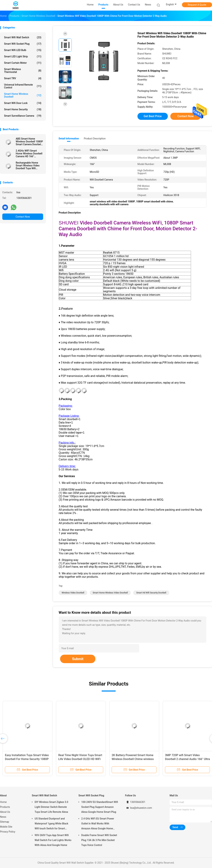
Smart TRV (23, 78)
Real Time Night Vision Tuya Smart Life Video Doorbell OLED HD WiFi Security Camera (80, 759)
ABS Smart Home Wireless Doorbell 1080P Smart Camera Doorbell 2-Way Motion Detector (29, 142)
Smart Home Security (23, 109)
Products (5, 807)
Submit (78, 659)
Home (3, 802)
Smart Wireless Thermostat (23, 71)
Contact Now (23, 217)
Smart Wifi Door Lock (23, 103)
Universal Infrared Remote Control (23, 86)
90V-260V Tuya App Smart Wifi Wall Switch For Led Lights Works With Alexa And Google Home (53, 840)
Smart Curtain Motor (23, 63)
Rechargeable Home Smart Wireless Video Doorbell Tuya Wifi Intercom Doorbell (28, 166)
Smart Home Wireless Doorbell (23, 95)
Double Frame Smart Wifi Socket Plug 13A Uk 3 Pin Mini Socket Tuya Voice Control (99, 840)
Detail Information (69, 139)
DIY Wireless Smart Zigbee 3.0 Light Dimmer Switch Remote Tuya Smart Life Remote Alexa (51, 807)
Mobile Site (6, 827)
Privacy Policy (8, 832)
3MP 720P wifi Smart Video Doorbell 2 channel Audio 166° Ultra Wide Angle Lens (187, 759)
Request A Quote (197, 5)
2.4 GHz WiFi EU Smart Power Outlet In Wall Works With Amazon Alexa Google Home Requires (98, 824)
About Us (5, 812)
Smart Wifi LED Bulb (23, 50)
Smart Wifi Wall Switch (23, 37)
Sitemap (5, 822)
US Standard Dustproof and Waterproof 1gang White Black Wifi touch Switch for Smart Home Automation (51, 824)
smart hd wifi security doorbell (151, 593)
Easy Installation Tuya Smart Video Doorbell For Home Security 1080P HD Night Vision (27, 759)
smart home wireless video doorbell (110, 593)
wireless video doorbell (73, 593)
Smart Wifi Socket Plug (23, 44)
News (3, 817)
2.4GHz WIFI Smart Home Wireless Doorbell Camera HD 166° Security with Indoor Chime (29, 154)
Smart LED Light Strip (23, 56)
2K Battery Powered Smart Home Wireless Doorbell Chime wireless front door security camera (133, 759)
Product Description (95, 139)
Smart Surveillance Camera (23, 116)
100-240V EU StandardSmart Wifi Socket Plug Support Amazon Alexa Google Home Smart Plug (100, 807)
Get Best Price (153, 116)
